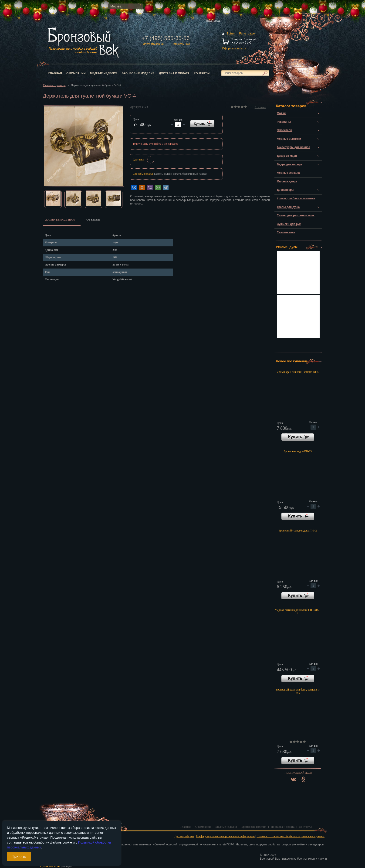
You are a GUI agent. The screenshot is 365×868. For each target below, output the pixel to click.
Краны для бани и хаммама (296, 198)
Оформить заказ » (234, 48)
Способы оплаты (143, 174)
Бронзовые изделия (138, 73)
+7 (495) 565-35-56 (166, 38)
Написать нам (181, 44)
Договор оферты (184, 836)
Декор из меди (287, 156)
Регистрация (247, 34)
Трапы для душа (288, 207)
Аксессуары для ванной (294, 147)
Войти (231, 34)
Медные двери (287, 181)
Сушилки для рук (289, 224)
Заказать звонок (154, 44)
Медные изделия (104, 73)
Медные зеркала (288, 173)
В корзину (298, 437)
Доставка (138, 160)
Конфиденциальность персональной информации (225, 836)
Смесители (284, 130)
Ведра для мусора (289, 164)
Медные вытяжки (289, 139)
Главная (55, 73)
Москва (116, 6)
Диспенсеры (286, 190)
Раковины (284, 122)
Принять (19, 856)
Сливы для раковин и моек (296, 215)
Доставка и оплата (174, 73)
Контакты (202, 73)
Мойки (281, 113)
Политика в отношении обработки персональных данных (291, 836)
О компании (76, 73)
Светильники (286, 232)
